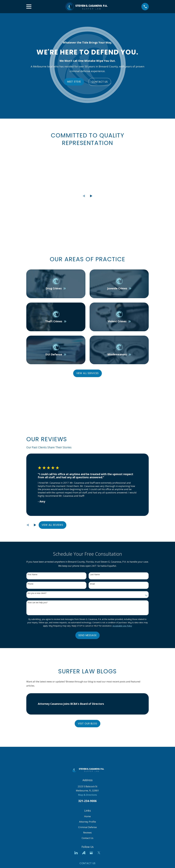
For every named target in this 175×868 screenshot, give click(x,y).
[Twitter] (99, 853)
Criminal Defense (87, 827)
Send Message (87, 635)
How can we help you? (37, 603)
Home (87, 816)
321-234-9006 (87, 801)
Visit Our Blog (87, 724)
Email (92, 584)
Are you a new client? (37, 593)
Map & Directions (87, 795)
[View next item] (91, 196)
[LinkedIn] (76, 853)
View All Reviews (52, 525)
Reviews (87, 833)
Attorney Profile (87, 822)
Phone (30, 584)
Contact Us (100, 82)
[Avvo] (84, 853)
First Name (32, 575)
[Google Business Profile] (91, 853)
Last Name (95, 575)
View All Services (87, 373)
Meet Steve (74, 82)
